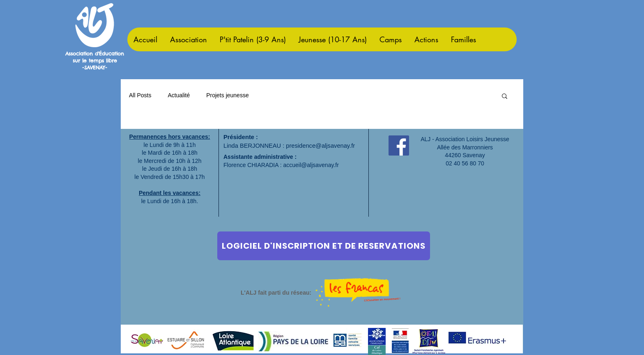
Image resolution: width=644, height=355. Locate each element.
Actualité (179, 95)
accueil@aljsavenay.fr (311, 165)
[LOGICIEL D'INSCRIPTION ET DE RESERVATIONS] (324, 246)
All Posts (140, 95)
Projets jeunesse (228, 95)
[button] (505, 97)
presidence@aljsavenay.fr (320, 146)
